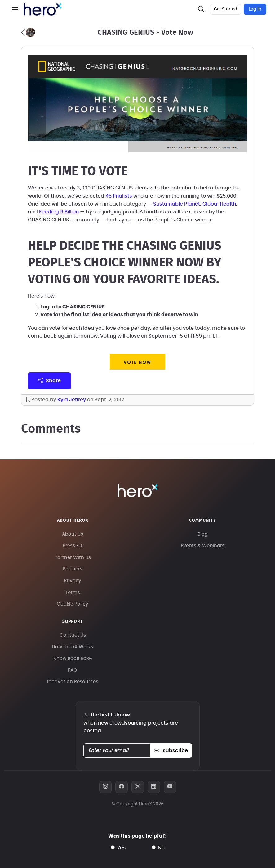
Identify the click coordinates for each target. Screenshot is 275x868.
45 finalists (119, 196)
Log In (255, 9)
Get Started (226, 9)
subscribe (171, 751)
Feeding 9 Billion (59, 212)
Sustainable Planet (177, 204)
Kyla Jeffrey (72, 400)
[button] (15, 9)
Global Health (219, 204)
